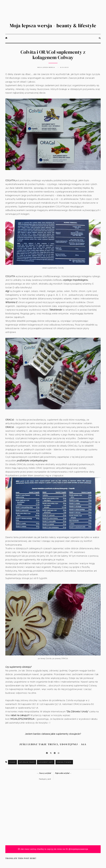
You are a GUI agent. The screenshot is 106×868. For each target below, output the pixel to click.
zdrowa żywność (64, 762)
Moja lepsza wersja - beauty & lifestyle (53, 26)
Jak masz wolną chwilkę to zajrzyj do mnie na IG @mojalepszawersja (53, 849)
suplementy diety (46, 762)
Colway (12, 762)
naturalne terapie (27, 762)
